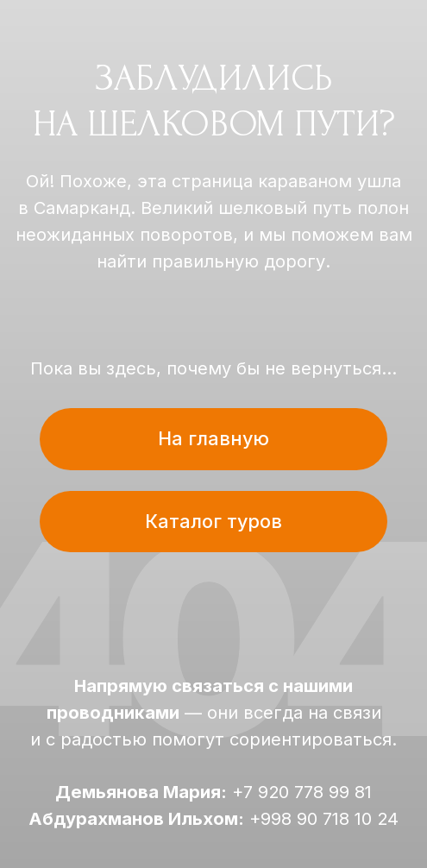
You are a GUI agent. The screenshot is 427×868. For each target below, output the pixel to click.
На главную (213, 438)
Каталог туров (213, 521)
